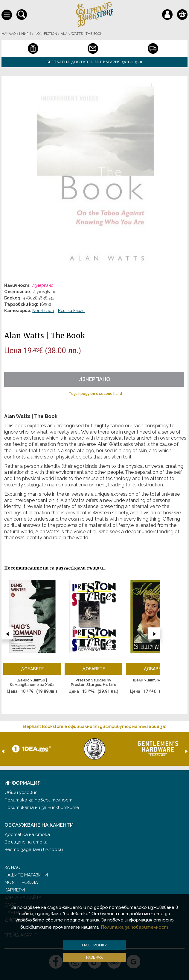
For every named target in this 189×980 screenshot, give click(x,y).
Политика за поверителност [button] (134, 927)
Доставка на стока (27, 834)
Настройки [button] (95, 945)
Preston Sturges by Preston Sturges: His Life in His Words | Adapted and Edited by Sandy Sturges (94, 683)
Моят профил (21, 882)
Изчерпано (94, 379)
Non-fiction (43, 311)
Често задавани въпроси (34, 849)
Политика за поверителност (38, 800)
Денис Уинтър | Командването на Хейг (32, 682)
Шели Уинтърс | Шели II (155, 680)
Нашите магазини (26, 875)
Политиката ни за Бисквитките (42, 807)
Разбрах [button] (94, 957)
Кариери (15, 890)
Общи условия (21, 792)
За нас (12, 867)
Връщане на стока (26, 842)
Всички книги (71, 311)
